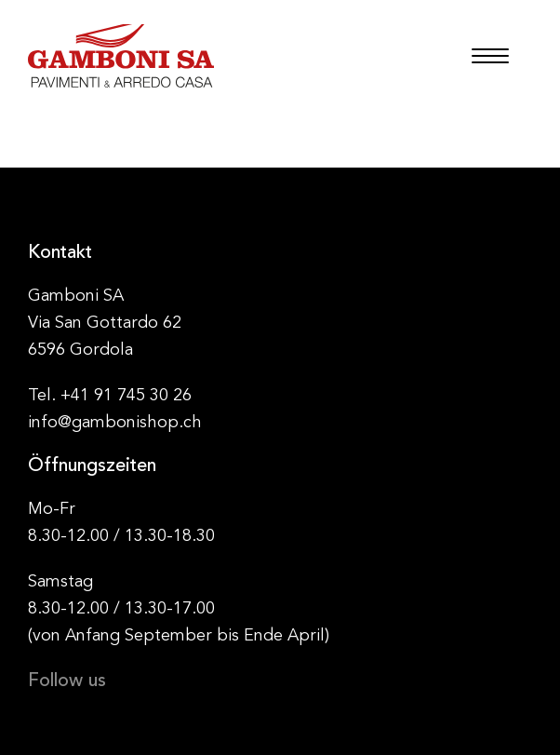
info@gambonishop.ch (115, 423)
